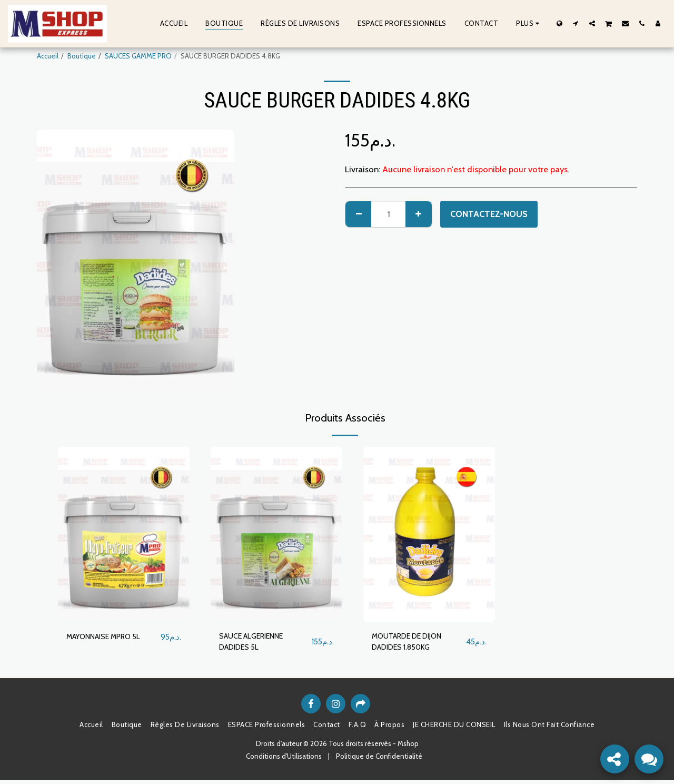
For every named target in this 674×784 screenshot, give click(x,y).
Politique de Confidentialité (379, 760)
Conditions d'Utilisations (284, 760)
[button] (576, 23)
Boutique (82, 56)
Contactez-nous (489, 214)
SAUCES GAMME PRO (138, 56)
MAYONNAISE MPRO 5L (111, 637)
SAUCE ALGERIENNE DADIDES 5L (258, 644)
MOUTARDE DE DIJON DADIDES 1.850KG (414, 644)
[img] (124, 535)
